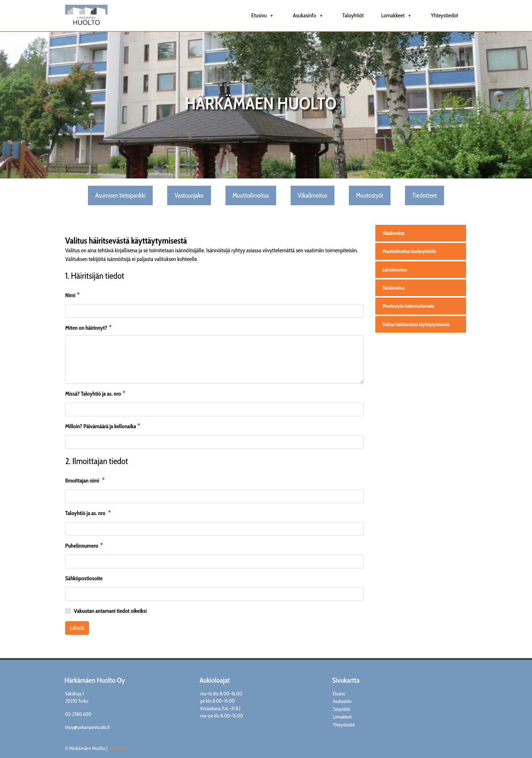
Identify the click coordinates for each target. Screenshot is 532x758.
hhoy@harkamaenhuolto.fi (88, 727)
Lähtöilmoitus (395, 270)
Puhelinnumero (82, 546)
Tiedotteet (425, 195)
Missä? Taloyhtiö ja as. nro (93, 394)
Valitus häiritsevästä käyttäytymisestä (416, 324)
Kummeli (117, 748)
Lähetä (77, 628)
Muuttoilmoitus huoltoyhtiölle (409, 251)
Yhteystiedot (444, 15)
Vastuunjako (189, 195)
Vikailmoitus (313, 195)
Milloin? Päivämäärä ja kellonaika (101, 426)
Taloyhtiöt (353, 15)
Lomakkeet (397, 18)
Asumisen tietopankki (120, 195)
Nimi (70, 295)
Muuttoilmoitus (251, 195)
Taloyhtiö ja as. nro (86, 513)
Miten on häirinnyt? (86, 328)
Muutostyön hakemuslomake (408, 306)
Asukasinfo (309, 18)
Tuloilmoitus (394, 288)
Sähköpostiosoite (84, 578)
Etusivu (263, 18)
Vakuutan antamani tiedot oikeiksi (110, 611)
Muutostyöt (370, 195)
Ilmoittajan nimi (83, 481)
